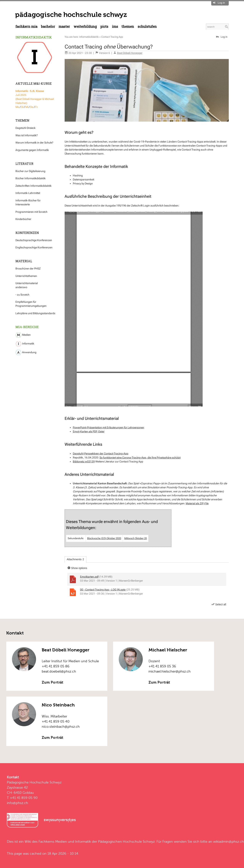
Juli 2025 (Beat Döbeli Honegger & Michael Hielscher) (35, 97)
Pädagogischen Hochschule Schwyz (126, 841)
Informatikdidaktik (34, 37)
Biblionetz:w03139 (84, 461)
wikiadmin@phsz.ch (228, 841)
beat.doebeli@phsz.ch (59, 671)
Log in (221, 3)
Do (32, 107)
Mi (27, 107)
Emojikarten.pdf (89, 577)
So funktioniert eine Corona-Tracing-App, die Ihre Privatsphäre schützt (140, 458)
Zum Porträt (53, 682)
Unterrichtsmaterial (27, 283)
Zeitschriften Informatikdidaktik (33, 186)
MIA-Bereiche (27, 327)
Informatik (25, 344)
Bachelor (48, 27)
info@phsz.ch (17, 803)
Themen (128, 27)
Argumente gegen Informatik (32, 150)
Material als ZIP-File (197, 503)
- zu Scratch (22, 295)
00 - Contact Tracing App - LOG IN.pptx (103, 590)
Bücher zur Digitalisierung (30, 171)
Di (22, 107)
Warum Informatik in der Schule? (34, 143)
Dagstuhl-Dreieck (25, 128)
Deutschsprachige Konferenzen (34, 240)
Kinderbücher (23, 219)
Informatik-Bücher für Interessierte (28, 202)
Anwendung (26, 352)
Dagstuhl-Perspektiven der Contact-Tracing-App (101, 454)
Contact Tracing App (112, 37)
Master (64, 27)
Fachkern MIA (26, 27)
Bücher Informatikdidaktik (30, 178)
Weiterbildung (85, 27)
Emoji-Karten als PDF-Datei (89, 431)
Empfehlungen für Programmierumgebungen (31, 304)
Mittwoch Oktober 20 (136, 538)
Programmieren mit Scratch (31, 212)
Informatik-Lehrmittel (28, 193)
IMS (115, 27)
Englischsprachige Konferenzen (34, 247)
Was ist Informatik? (27, 135)
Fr (37, 107)
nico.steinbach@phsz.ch (61, 727)
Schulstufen (147, 27)
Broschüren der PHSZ (28, 269)
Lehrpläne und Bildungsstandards (35, 313)
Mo (17, 107)
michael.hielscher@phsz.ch (170, 671)
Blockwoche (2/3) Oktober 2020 (104, 538)
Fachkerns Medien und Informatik (65, 841)
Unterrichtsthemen (26, 276)
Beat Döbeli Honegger (130, 53)
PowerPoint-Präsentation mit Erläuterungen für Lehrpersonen (108, 427)
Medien (23, 335)
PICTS (104, 27)
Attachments (75, 559)
